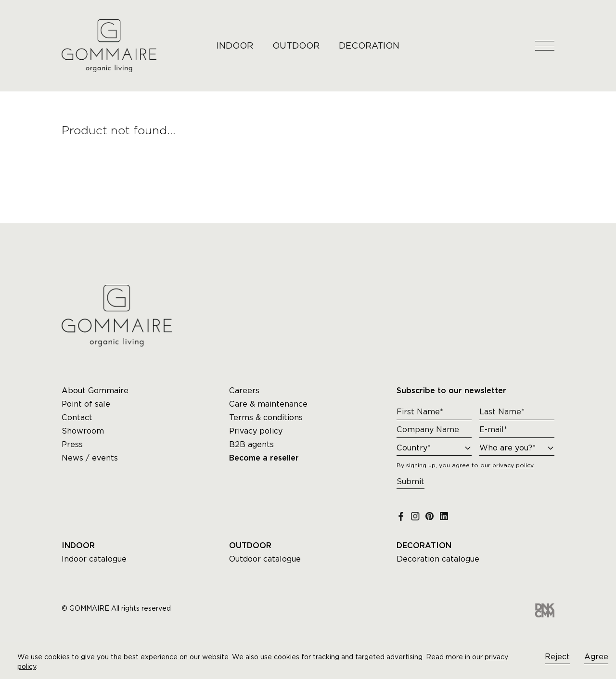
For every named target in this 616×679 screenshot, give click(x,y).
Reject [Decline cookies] (557, 657)
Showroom (83, 431)
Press (72, 444)
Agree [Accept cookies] (596, 657)
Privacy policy (256, 431)
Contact (77, 417)
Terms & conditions (266, 417)
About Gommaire (95, 391)
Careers (244, 391)
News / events (90, 458)
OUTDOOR (296, 45)
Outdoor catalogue (265, 559)
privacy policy (513, 465)
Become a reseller (264, 458)
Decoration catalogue (438, 559)
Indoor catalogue (94, 559)
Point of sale (86, 404)
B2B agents (251, 444)
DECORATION (369, 45)
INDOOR (235, 45)
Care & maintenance (268, 404)
